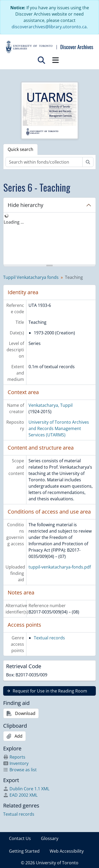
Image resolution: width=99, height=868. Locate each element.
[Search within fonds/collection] (44, 162)
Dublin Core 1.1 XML (26, 789)
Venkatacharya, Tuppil (51, 405)
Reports (14, 757)
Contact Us (20, 838)
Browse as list (20, 770)
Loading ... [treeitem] (14, 222)
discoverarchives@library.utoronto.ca (49, 27)
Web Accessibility (67, 851)
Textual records (49, 638)
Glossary (50, 838)
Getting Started (24, 851)
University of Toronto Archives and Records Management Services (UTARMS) (59, 428)
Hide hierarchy (25, 205)
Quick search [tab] (20, 149)
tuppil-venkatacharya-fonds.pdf (60, 567)
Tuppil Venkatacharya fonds (31, 277)
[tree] (49, 239)
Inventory (16, 763)
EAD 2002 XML (20, 795)
